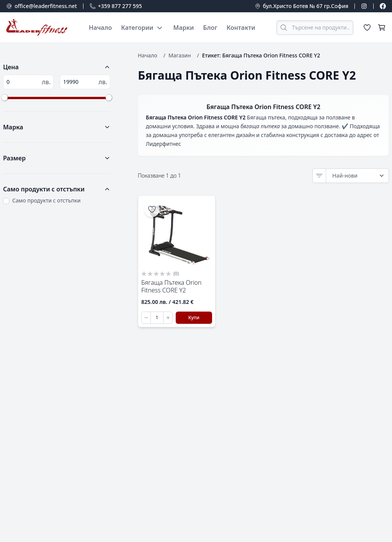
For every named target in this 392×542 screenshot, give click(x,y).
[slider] (5, 98)
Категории (142, 28)
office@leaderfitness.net (46, 6)
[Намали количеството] (146, 318)
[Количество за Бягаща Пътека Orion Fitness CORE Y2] (157, 318)
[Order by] (357, 176)
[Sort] (319, 176)
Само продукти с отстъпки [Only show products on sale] (46, 200)
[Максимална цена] (85, 82)
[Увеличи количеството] (168, 318)
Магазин (180, 55)
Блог (210, 28)
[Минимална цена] (28, 82)
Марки (184, 28)
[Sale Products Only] (6, 201)
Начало (100, 28)
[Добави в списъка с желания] (152, 209)
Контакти (241, 28)
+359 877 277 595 (120, 6)
